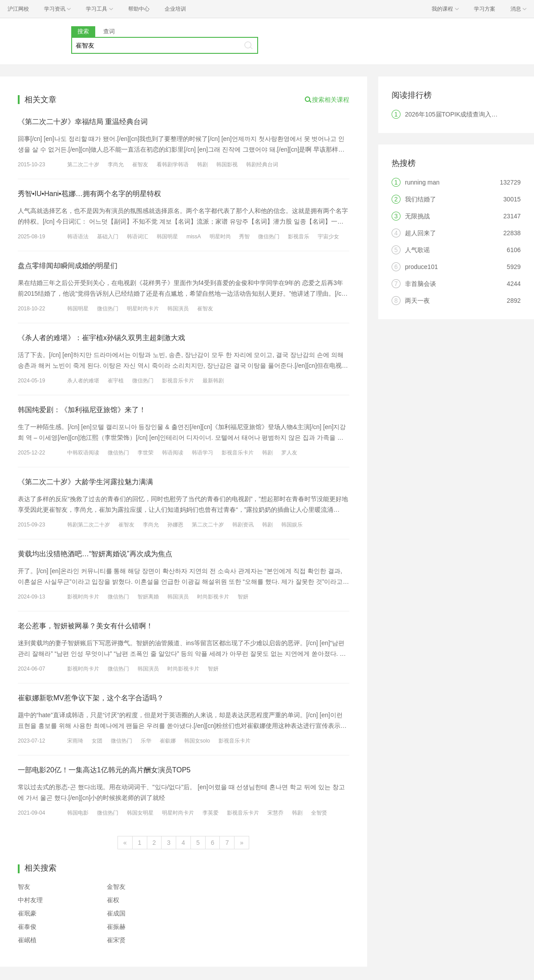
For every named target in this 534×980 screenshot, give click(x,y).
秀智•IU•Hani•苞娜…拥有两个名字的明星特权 (89, 194)
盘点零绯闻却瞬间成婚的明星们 (68, 266)
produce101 (421, 267)
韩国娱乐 (292, 525)
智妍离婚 (148, 597)
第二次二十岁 (83, 165)
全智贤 (319, 813)
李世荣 (146, 453)
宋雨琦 (75, 741)
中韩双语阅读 (83, 453)
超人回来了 (421, 233)
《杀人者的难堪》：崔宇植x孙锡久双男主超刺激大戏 (101, 338)
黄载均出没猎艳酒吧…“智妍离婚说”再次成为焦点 (95, 554)
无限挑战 (417, 216)
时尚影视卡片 (213, 597)
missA (194, 237)
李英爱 (210, 813)
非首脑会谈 (421, 284)
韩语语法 (78, 237)
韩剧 (202, 165)
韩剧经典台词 (262, 165)
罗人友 (289, 453)
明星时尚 (220, 237)
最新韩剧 (213, 381)
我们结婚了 (421, 199)
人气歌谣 (417, 250)
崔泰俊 (27, 927)
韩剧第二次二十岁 (89, 525)
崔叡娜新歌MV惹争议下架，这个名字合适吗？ (91, 698)
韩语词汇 (138, 237)
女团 (97, 741)
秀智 (244, 237)
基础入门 (108, 237)
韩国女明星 (140, 813)
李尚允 (116, 165)
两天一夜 (417, 301)
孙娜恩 (175, 525)
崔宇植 (116, 381)
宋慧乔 (275, 813)
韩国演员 (178, 309)
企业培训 (175, 9)
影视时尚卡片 (83, 597)
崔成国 (116, 913)
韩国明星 (167, 237)
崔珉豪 (27, 913)
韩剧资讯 (243, 525)
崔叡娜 (168, 741)
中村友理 (30, 900)
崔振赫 (116, 927)
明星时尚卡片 (143, 309)
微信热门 (269, 237)
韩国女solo (197, 741)
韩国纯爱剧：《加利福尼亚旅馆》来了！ (82, 410)
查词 (109, 31)
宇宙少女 (328, 237)
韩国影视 (227, 165)
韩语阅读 (173, 453)
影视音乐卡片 (178, 381)
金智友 (116, 887)
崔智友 (140, 165)
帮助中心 (139, 9)
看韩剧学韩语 (173, 165)
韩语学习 (202, 453)
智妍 (243, 597)
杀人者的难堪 (83, 381)
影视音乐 (299, 237)
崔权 (113, 900)
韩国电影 (78, 813)
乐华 (146, 741)
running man (422, 182)
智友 (24, 887)
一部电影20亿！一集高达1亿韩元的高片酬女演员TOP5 (104, 770)
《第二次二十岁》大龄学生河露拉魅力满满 (85, 482)
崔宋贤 (116, 940)
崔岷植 (27, 940)
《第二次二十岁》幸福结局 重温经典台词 (83, 122)
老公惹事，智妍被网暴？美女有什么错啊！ (85, 626)
